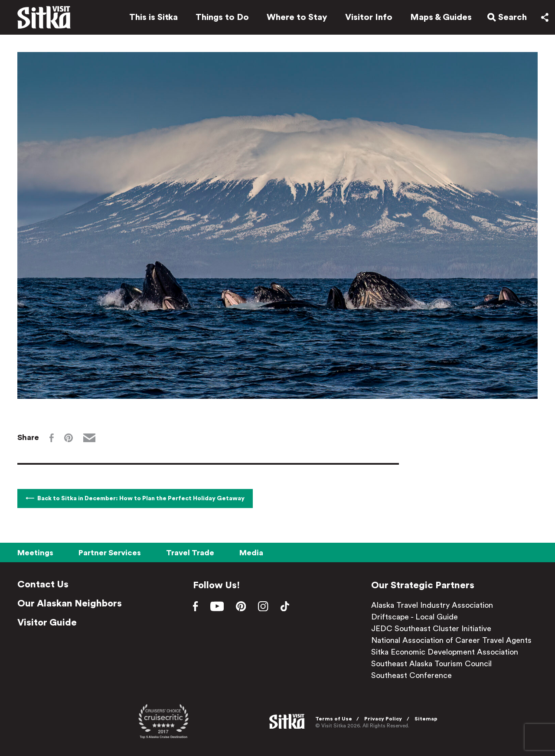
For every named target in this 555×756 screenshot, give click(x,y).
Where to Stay (294, 18)
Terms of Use (335, 719)
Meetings (35, 553)
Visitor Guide (47, 622)
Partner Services (110, 553)
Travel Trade (190, 553)
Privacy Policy (384, 719)
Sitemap (427, 719)
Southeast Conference (411, 675)
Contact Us (43, 584)
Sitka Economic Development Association (445, 652)
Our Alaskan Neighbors (70, 603)
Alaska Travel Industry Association (432, 605)
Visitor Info (366, 18)
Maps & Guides (438, 18)
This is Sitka (151, 18)
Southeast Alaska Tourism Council (431, 664)
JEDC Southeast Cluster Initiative (431, 629)
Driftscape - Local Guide (415, 617)
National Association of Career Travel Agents (451, 640)
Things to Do (220, 18)
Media (251, 553)
